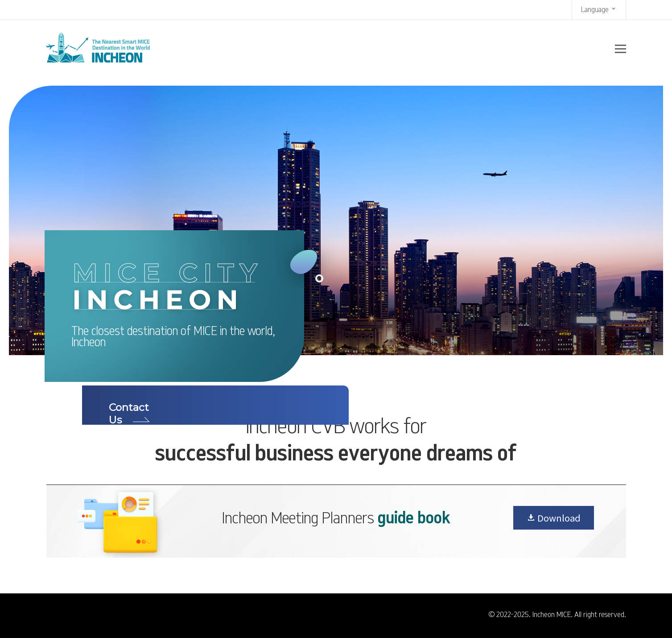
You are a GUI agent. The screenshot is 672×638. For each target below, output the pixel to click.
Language (599, 9)
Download (554, 518)
